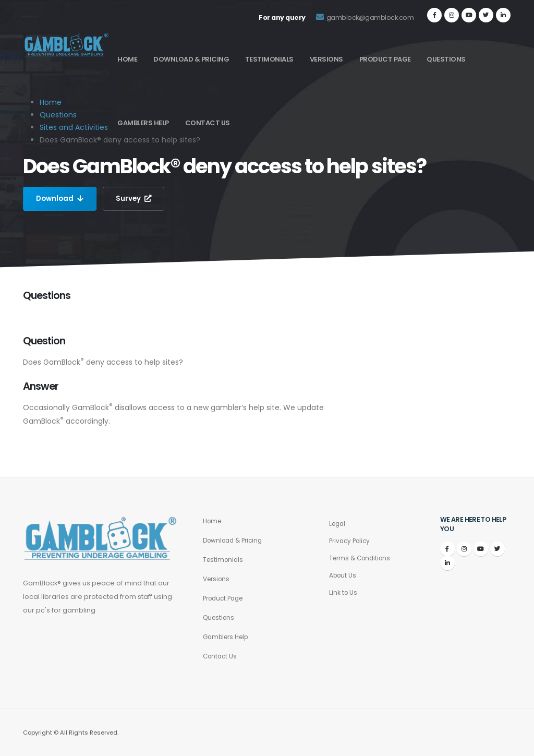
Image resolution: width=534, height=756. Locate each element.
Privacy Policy (351, 541)
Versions (326, 59)
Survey (136, 199)
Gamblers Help (143, 123)
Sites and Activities (74, 127)
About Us (344, 575)
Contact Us (208, 123)
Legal (338, 524)
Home (127, 59)
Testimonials (269, 59)
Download (61, 199)
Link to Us (344, 592)
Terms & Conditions (362, 558)
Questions (446, 59)
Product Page (385, 59)
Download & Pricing (191, 59)
